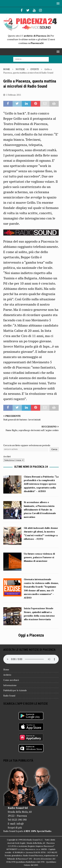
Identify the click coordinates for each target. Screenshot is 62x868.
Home (6, 670)
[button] (57, 3)
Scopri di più (15, 827)
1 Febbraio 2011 (14, 95)
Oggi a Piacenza (31, 635)
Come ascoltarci (11, 680)
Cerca (54, 449)
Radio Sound (9, 696)
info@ (20, 824)
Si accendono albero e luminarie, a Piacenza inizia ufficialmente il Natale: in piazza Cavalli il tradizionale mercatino (40, 510)
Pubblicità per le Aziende (15, 690)
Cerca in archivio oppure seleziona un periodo (27, 445)
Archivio (7, 675)
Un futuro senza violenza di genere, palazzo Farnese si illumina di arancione (39, 557)
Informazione (10, 685)
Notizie (20, 69)
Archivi (7, 456)
